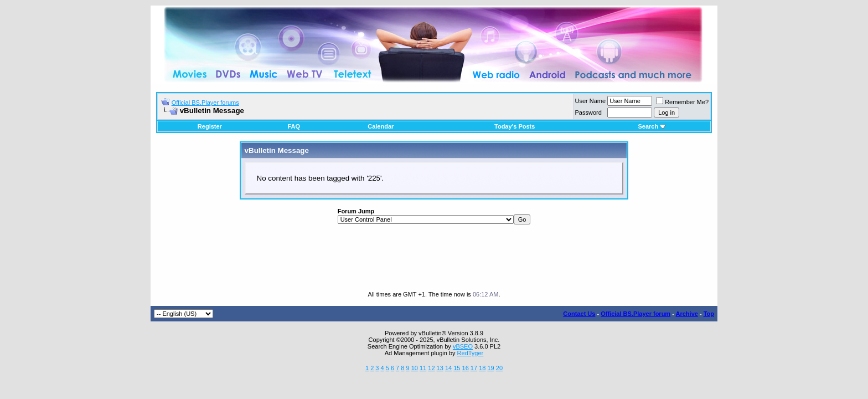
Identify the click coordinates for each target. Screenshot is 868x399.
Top (709, 314)
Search (652, 126)
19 (490, 368)
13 (440, 368)
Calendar (381, 126)
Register (210, 126)
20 (499, 368)
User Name (591, 101)
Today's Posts (515, 126)
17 (474, 368)
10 (415, 368)
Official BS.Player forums (205, 103)
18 (482, 368)
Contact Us (579, 314)
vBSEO (463, 346)
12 (431, 368)
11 (423, 368)
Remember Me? (682, 102)
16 (466, 368)
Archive (687, 314)
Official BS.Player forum (635, 314)
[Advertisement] (434, 258)
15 (457, 368)
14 (448, 368)
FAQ (294, 126)
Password (588, 112)
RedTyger (471, 353)
